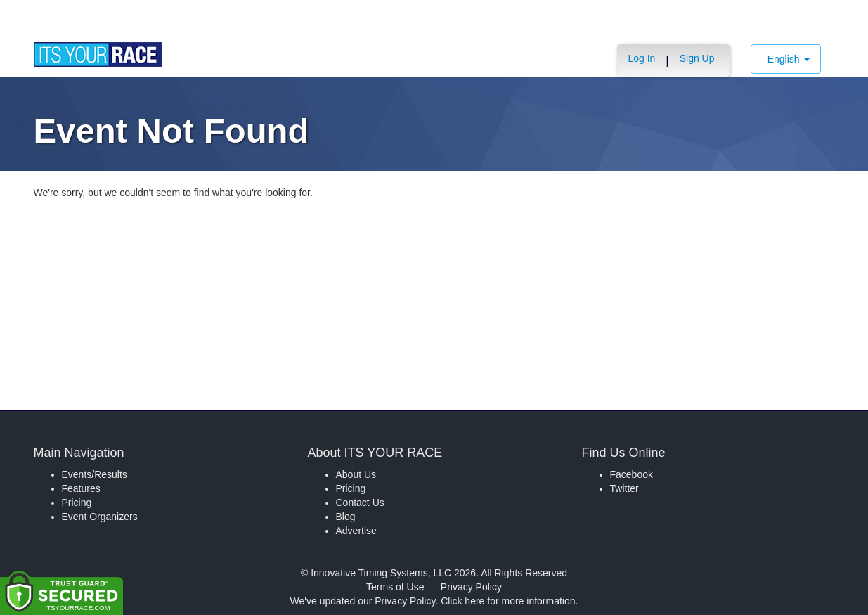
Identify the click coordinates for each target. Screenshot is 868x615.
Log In (641, 58)
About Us (356, 474)
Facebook (631, 474)
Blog (346, 517)
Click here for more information (508, 601)
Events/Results (95, 474)
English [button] (789, 59)
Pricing (77, 503)
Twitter (624, 488)
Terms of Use (395, 587)
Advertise (356, 531)
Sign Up (697, 58)
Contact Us (360, 503)
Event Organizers (100, 517)
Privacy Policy (471, 587)
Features (81, 488)
